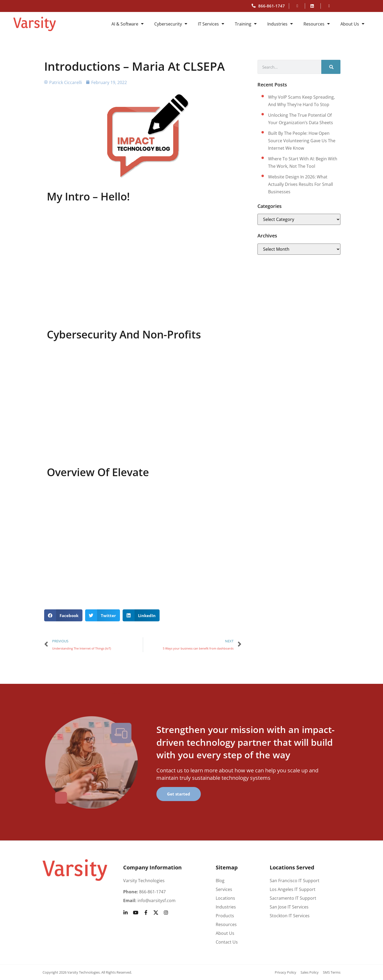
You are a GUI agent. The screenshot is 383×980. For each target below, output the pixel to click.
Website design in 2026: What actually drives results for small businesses (301, 184)
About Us (352, 24)
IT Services (211, 24)
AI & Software (128, 24)
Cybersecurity (171, 24)
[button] (63, 615)
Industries (280, 24)
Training (246, 24)
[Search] (331, 67)
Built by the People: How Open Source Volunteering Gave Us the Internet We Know (302, 141)
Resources (317, 24)
